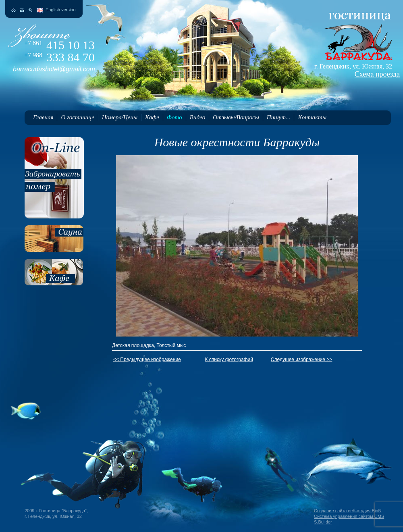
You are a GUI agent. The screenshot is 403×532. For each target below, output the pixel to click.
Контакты (312, 117)
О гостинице (77, 117)
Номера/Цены (120, 117)
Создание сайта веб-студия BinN (348, 511)
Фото (174, 117)
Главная (43, 117)
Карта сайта (22, 10)
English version (61, 10)
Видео (197, 117)
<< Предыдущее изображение (147, 360)
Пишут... (279, 117)
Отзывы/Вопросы (236, 117)
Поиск (30, 10)
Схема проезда (377, 74)
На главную (14, 10)
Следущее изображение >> (302, 360)
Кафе (152, 117)
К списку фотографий (229, 360)
